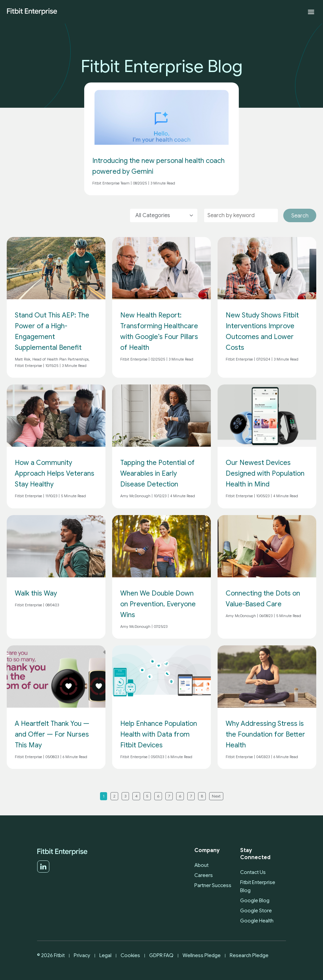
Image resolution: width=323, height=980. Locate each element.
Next (216, 796)
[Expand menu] (311, 12)
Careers (204, 875)
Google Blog (255, 901)
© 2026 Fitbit (51, 955)
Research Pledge (249, 955)
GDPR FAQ (161, 955)
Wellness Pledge (202, 955)
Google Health (257, 921)
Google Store (256, 911)
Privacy (82, 955)
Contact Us (253, 872)
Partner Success (213, 885)
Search (300, 216)
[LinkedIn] (43, 871)
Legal (105, 955)
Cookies (130, 955)
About (201, 865)
